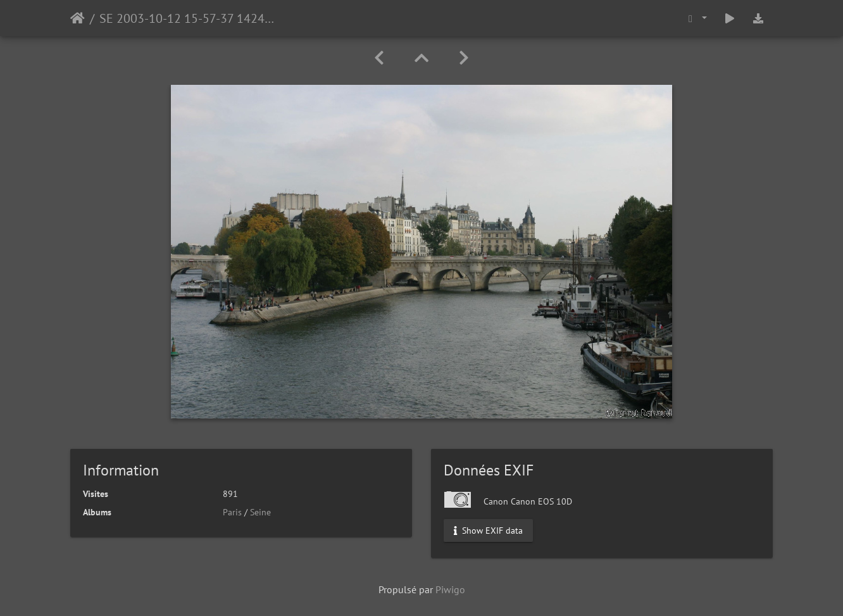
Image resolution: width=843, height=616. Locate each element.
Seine (260, 512)
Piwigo (450, 589)
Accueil (78, 18)
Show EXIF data (488, 531)
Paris (232, 512)
